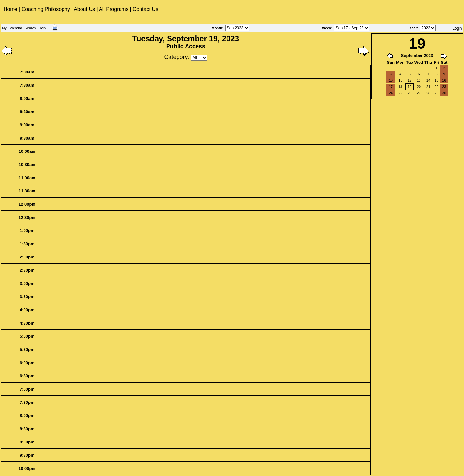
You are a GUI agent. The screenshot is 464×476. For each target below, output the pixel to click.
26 (410, 93)
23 (444, 87)
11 (400, 80)
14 (428, 80)
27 (419, 93)
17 (391, 87)
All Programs (114, 9)
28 (428, 93)
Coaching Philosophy (46, 9)
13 (419, 80)
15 (436, 80)
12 (410, 80)
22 (436, 87)
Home (11, 9)
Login (457, 28)
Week (327, 28)
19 (410, 87)
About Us (84, 9)
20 (419, 87)
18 (400, 87)
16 (444, 80)
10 (391, 80)
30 (444, 93)
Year (413, 28)
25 (400, 93)
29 (436, 93)
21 (428, 87)
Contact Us (145, 9)
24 (391, 93)
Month (217, 28)
